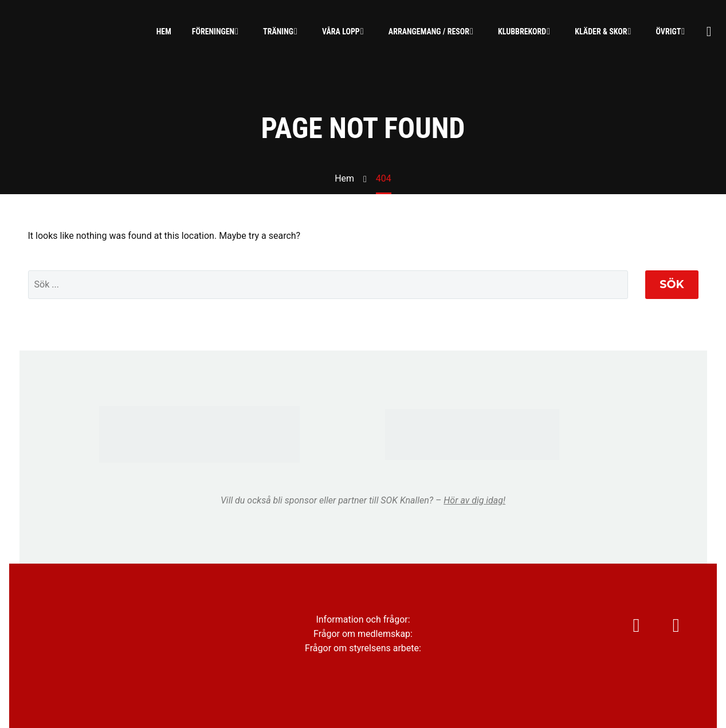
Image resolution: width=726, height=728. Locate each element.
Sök (672, 284)
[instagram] (623, 631)
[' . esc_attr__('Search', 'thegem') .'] (328, 285)
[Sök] (708, 32)
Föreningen (213, 32)
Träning (278, 32)
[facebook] (674, 631)
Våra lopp (341, 32)
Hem (164, 32)
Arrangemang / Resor (429, 32)
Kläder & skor (601, 32)
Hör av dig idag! (474, 500)
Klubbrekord (522, 32)
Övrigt (669, 32)
